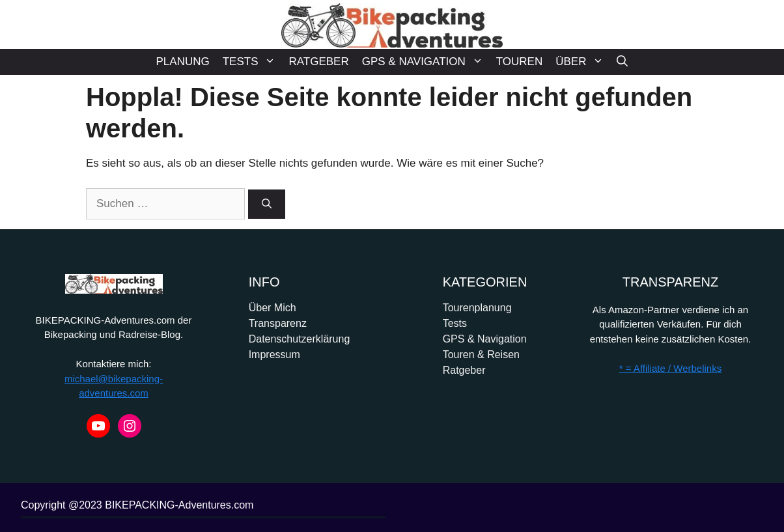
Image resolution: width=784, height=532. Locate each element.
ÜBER (583, 62)
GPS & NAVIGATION (426, 62)
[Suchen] (267, 204)
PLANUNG (183, 62)
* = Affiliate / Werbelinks (670, 368)
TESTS (253, 62)
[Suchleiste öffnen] (622, 62)
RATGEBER (318, 62)
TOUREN (519, 62)
